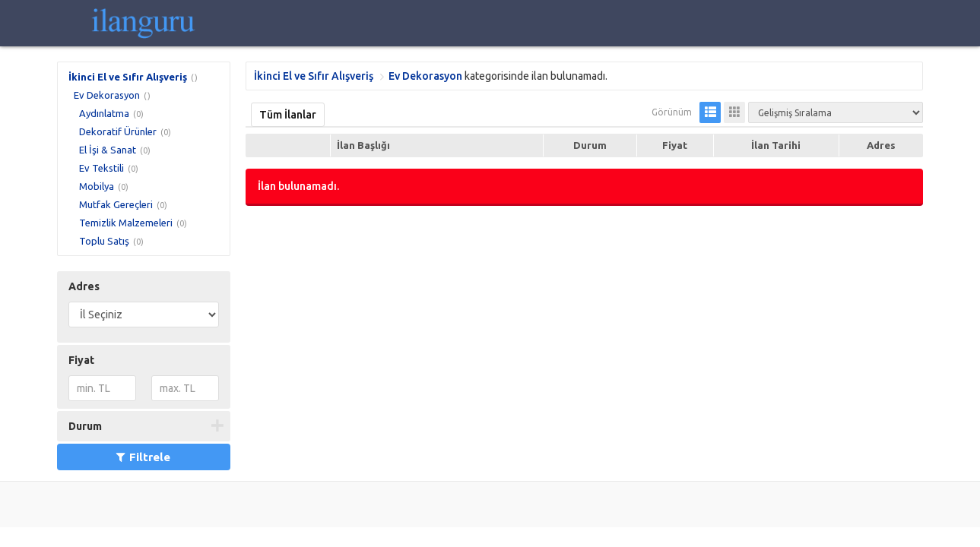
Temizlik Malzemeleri (126, 223)
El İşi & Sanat (108, 150)
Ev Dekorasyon (107, 95)
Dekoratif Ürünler (118, 131)
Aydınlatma (104, 113)
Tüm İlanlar (288, 115)
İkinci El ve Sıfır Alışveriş (128, 77)
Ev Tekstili (101, 168)
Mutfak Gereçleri (116, 204)
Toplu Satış (104, 241)
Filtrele (143, 457)
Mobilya (97, 186)
